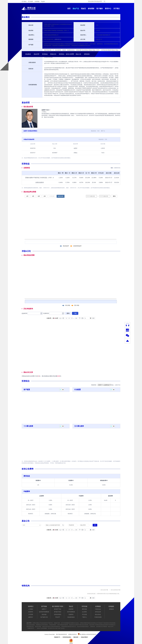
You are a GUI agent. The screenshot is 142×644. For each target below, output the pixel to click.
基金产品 (76, 9)
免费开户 (44, 609)
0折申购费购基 (71, 612)
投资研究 (31, 612)
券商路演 (111, 609)
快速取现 (71, 614)
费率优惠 (84, 609)
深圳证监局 (98, 612)
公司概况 (31, 609)
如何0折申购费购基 (44, 612)
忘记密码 (84, 612)
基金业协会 (98, 614)
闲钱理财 (71, 609)
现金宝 (83, 9)
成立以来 (61, 196)
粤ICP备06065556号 (61, 634)
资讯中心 (108, 9)
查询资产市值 (58, 609)
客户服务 (100, 9)
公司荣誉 (31, 614)
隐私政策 (76, 637)
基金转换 (44, 614)
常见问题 (84, 614)
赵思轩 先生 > (46, 110)
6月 (39, 196)
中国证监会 (98, 609)
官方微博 (30, 1)
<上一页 (62, 318)
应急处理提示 (84, 637)
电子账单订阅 (44, 617)
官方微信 (24, 1)
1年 (45, 196)
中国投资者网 (98, 617)
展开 (102, 131)
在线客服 (37, 1)
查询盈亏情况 (58, 612)
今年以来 (52, 196)
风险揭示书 (57, 637)
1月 (27, 196)
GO (93, 318)
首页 (69, 9)
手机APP (58, 617)
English (43, 1)
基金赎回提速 (71, 617)
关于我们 (117, 9)
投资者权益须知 (67, 637)
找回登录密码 (58, 614)
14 (76, 318)
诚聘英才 (31, 617)
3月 (33, 196)
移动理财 (91, 9)
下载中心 (84, 617)
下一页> (81, 318)
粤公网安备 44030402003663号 (87, 634)
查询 (114, 196)
